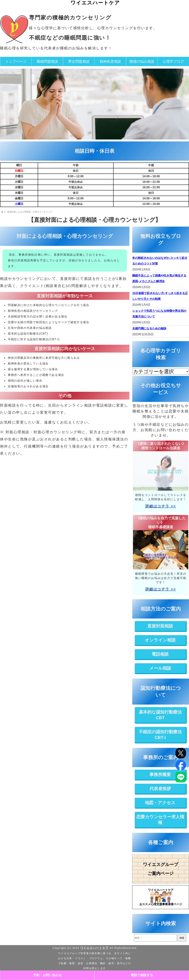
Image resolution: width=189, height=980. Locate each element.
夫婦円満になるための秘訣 (149, 328)
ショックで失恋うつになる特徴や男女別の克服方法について (159, 314)
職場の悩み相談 (142, 61)
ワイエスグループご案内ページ (161, 869)
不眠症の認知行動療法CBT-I (160, 735)
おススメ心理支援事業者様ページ (161, 896)
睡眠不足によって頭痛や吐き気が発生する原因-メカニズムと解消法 (159, 278)
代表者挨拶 (160, 789)
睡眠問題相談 (47, 61)
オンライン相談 (160, 640)
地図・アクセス (160, 803)
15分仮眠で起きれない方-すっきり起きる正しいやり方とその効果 (160, 296)
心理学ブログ (173, 61)
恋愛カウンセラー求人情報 (160, 820)
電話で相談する (142, 975)
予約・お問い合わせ (47, 975)
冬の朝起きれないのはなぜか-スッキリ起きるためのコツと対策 (160, 261)
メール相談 (160, 668)
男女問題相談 (79, 61)
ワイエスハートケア (95, 3)
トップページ (16, 61)
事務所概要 (160, 775)
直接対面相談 (160, 626)
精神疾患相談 (110, 61)
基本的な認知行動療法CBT (160, 715)
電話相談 (160, 654)
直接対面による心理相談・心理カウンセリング (30, 212)
